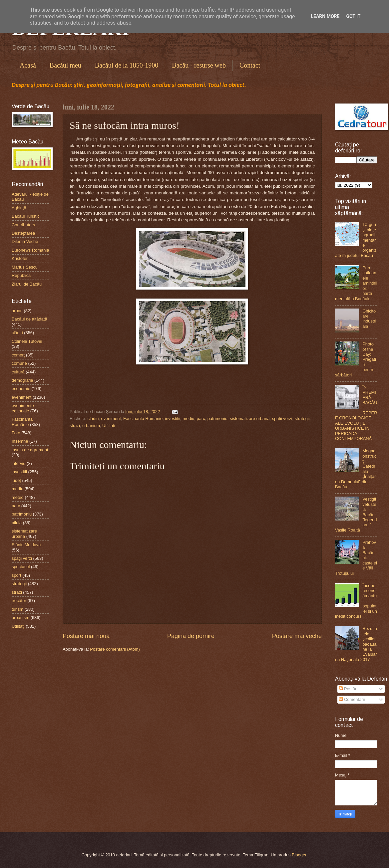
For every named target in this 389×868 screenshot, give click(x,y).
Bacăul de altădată (29, 319)
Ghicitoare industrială (369, 319)
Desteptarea (23, 233)
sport (16, 575)
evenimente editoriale (23, 408)
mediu (188, 419)
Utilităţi (109, 426)
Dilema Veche (25, 241)
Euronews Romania (30, 250)
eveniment (111, 419)
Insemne (20, 441)
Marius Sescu (25, 267)
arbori (17, 311)
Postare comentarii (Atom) (115, 649)
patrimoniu (217, 419)
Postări (348, 689)
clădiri (93, 419)
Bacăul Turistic (26, 216)
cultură (18, 372)
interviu (19, 463)
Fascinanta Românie (143, 419)
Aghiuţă (19, 208)
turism (17, 609)
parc (201, 419)
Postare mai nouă (86, 636)
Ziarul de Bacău (27, 284)
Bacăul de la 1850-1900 (127, 65)
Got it (353, 16)
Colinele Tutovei (27, 341)
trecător (19, 601)
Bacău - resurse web (199, 65)
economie (21, 389)
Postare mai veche (297, 636)
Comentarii (352, 699)
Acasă (28, 65)
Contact (250, 65)
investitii (173, 419)
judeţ (16, 480)
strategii (302, 419)
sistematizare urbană (250, 419)
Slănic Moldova (26, 545)
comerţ (18, 355)
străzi (75, 426)
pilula (17, 523)
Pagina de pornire (191, 636)
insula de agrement (30, 450)
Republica (21, 275)
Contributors (23, 225)
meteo (18, 497)
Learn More (325, 16)
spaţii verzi (282, 419)
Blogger (299, 855)
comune (19, 363)
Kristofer (20, 258)
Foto (16, 433)
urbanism (91, 426)
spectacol (21, 567)
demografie (22, 380)
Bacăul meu (65, 65)
